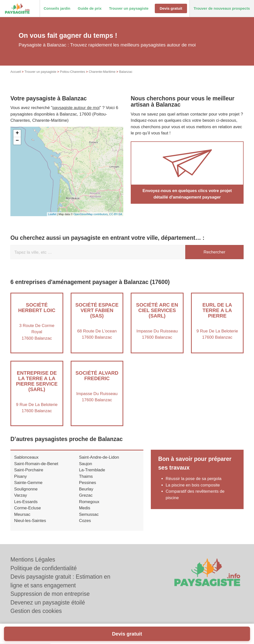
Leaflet (52, 214)
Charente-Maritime (102, 72)
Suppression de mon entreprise (50, 594)
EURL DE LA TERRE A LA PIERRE (217, 310)
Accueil (16, 72)
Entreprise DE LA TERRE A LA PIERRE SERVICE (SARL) (37, 381)
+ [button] (17, 133)
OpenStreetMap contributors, (91, 214)
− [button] (17, 141)
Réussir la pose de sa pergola (194, 479)
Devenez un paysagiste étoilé (48, 603)
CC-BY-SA (116, 214)
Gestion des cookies (36, 611)
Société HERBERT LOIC (37, 308)
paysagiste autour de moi (76, 108)
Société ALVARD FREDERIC (97, 376)
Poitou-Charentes (73, 72)
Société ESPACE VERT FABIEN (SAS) (97, 310)
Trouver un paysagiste (40, 72)
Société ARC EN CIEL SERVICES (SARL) (157, 310)
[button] (57, 9)
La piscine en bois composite (193, 485)
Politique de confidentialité (44, 568)
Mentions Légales (33, 560)
